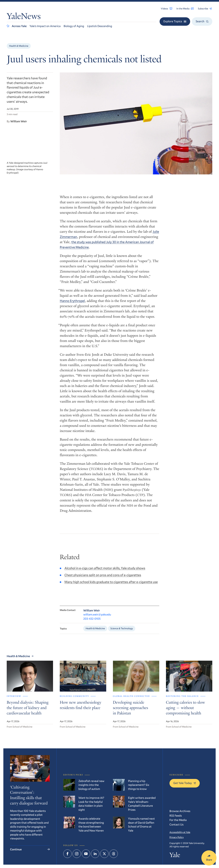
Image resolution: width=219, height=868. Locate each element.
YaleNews (24, 17)
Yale (175, 856)
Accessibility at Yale (180, 832)
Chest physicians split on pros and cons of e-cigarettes (103, 578)
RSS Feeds (176, 815)
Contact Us (177, 824)
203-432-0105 (92, 621)
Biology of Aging (74, 26)
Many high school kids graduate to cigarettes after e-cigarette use (111, 585)
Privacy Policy (177, 837)
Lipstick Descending (100, 26)
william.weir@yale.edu (97, 617)
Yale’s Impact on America (45, 26)
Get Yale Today (185, 783)
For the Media (178, 820)
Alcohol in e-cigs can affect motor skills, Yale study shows (105, 571)
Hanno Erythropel (72, 302)
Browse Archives (180, 811)
